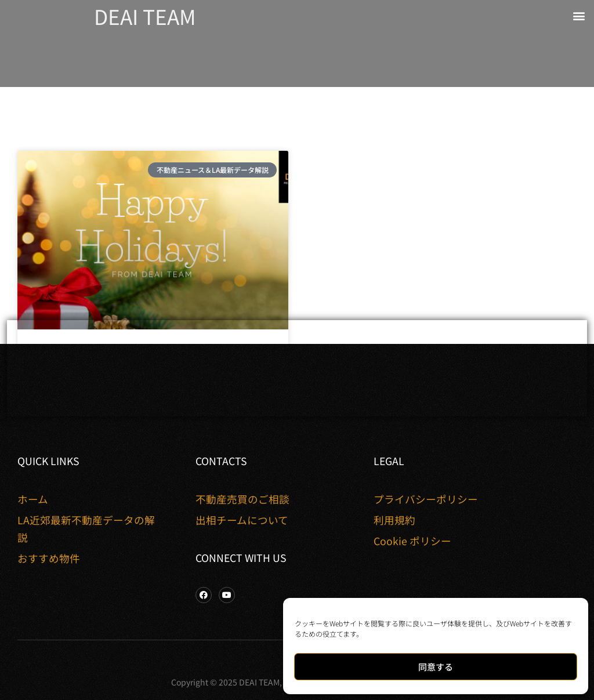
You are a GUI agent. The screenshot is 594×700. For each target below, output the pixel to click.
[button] (579, 15)
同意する (436, 667)
